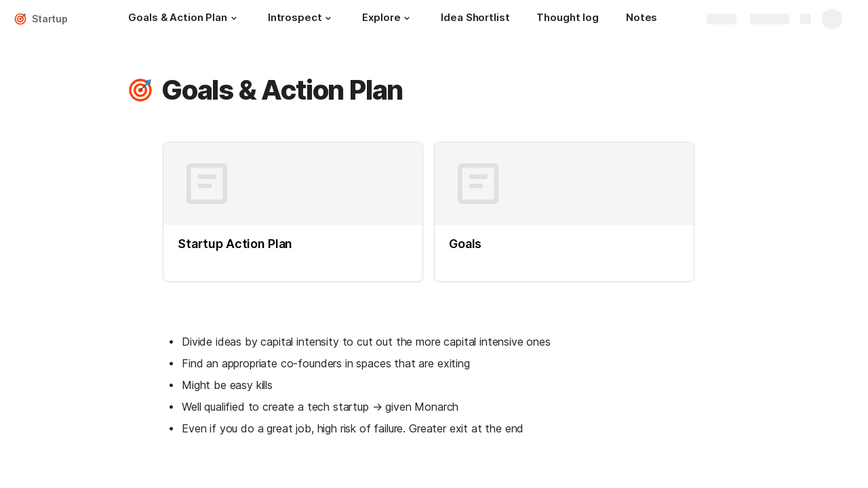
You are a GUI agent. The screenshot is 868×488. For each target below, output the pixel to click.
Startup (50, 19)
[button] (234, 18)
